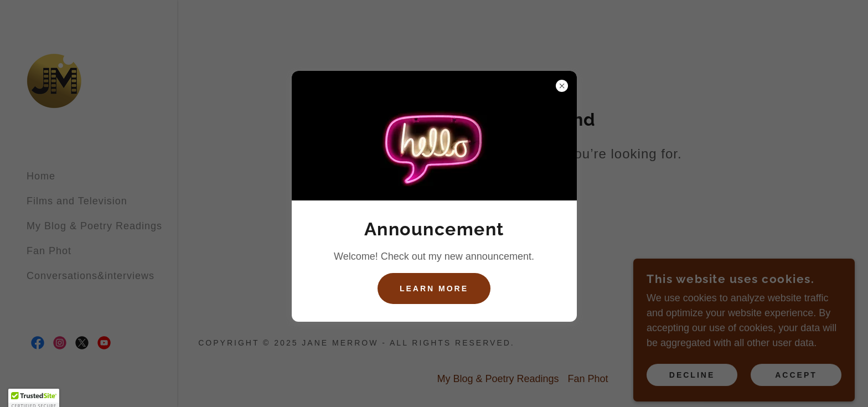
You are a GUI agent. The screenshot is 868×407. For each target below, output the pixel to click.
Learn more (434, 288)
